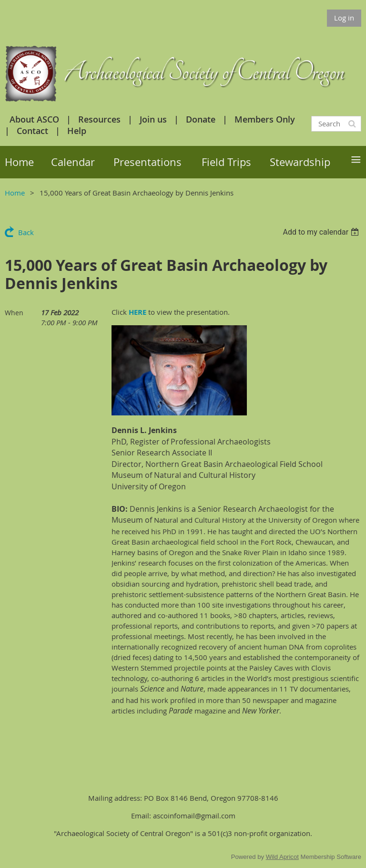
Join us (153, 119)
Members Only (265, 119)
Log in (344, 18)
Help (77, 131)
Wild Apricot (282, 857)
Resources (99, 119)
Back (26, 232)
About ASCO (34, 119)
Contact (32, 131)
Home (15, 193)
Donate (201, 119)
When (14, 313)
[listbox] (322, 232)
